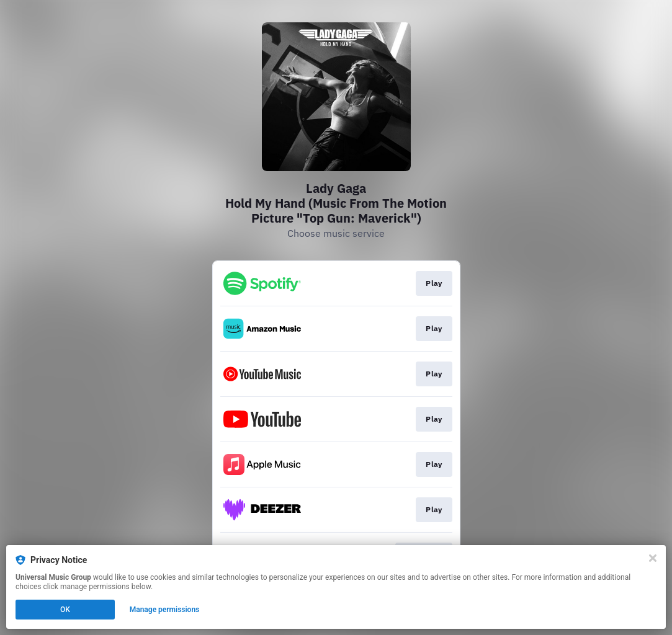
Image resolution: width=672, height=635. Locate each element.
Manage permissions (165, 610)
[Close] (653, 558)
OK (65, 610)
